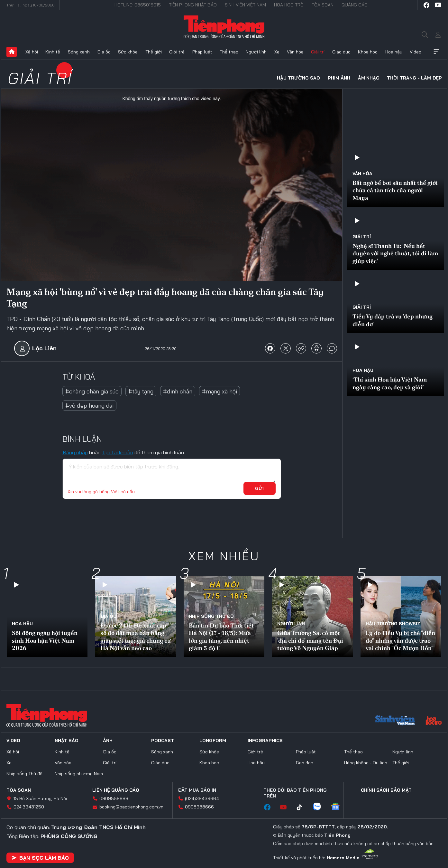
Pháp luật (202, 52)
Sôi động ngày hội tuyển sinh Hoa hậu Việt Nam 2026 (45, 640)
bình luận (332, 348)
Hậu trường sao (298, 78)
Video (416, 52)
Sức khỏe (128, 52)
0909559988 (114, 798)
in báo (316, 348)
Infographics (265, 741)
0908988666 (199, 807)
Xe (277, 52)
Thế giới (154, 52)
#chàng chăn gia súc (92, 391)
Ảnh (108, 741)
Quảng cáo (355, 5)
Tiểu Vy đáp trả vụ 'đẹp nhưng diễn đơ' (393, 320)
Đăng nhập (75, 452)
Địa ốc (104, 52)
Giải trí (318, 52)
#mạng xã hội (219, 391)
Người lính (256, 52)
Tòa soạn (323, 5)
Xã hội (32, 52)
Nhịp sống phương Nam (79, 774)
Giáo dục (341, 52)
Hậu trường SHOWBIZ (393, 624)
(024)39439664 (202, 798)
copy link (301, 348)
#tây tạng (141, 391)
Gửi (259, 488)
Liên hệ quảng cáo (116, 790)
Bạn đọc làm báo (40, 858)
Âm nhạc (369, 78)
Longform (213, 741)
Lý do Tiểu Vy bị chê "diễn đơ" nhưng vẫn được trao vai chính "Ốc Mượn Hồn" (400, 640)
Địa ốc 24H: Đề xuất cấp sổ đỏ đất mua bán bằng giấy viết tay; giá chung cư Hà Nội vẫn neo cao (136, 637)
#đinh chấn (178, 391)
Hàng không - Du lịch (366, 763)
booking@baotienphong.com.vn (131, 807)
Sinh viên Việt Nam (245, 5)
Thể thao (229, 52)
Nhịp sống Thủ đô (211, 616)
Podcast (163, 741)
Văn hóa (295, 52)
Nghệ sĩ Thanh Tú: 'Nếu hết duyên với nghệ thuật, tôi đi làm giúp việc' (395, 253)
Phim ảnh (339, 78)
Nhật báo (67, 741)
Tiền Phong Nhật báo (193, 5)
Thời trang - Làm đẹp (414, 78)
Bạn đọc (305, 763)
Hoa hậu (394, 52)
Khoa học (368, 52)
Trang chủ (12, 52)
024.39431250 (29, 807)
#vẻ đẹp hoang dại (89, 406)
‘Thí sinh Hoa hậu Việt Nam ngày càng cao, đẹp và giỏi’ (390, 383)
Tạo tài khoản (118, 452)
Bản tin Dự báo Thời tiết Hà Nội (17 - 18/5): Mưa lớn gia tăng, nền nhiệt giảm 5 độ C (221, 637)
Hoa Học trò (289, 5)
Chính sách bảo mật (386, 790)
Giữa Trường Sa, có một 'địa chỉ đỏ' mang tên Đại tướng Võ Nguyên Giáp (310, 640)
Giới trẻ (177, 52)
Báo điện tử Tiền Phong (224, 27)
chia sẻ (270, 348)
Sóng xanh (79, 52)
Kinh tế (53, 52)
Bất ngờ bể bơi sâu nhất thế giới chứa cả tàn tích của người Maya (395, 190)
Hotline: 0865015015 (138, 5)
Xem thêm (436, 52)
